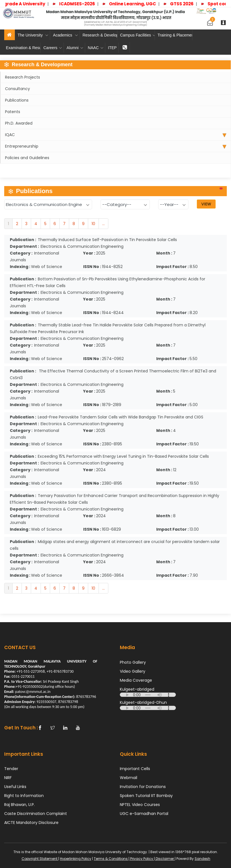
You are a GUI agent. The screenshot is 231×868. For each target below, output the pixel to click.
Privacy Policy (142, 859)
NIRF (8, 778)
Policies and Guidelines (27, 158)
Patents (13, 112)
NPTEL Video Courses (140, 805)
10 (93, 224)
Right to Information (24, 796)
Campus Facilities (137, 35)
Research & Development (100, 35)
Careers (53, 48)
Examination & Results (23, 48)
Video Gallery (133, 671)
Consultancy (17, 89)
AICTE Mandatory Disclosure (31, 823)
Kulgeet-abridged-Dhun (143, 702)
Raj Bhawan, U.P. (19, 805)
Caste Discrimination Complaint (36, 814)
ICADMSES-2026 (81, 4)
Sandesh (202, 859)
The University (33, 35)
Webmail (129, 778)
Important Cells (135, 769)
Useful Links (15, 787)
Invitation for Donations (143, 787)
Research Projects (23, 77)
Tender (11, 769)
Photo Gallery (133, 662)
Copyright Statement (40, 859)
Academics (65, 35)
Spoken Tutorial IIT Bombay (146, 796)
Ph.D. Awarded (19, 123)
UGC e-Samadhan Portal (144, 814)
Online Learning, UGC (136, 4)
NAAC (96, 48)
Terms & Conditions (111, 859)
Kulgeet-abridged (137, 689)
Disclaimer (165, 859)
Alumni (75, 48)
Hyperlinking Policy (76, 859)
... (103, 224)
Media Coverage (136, 680)
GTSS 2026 (186, 4)
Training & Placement (175, 35)
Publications (17, 100)
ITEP (112, 48)
